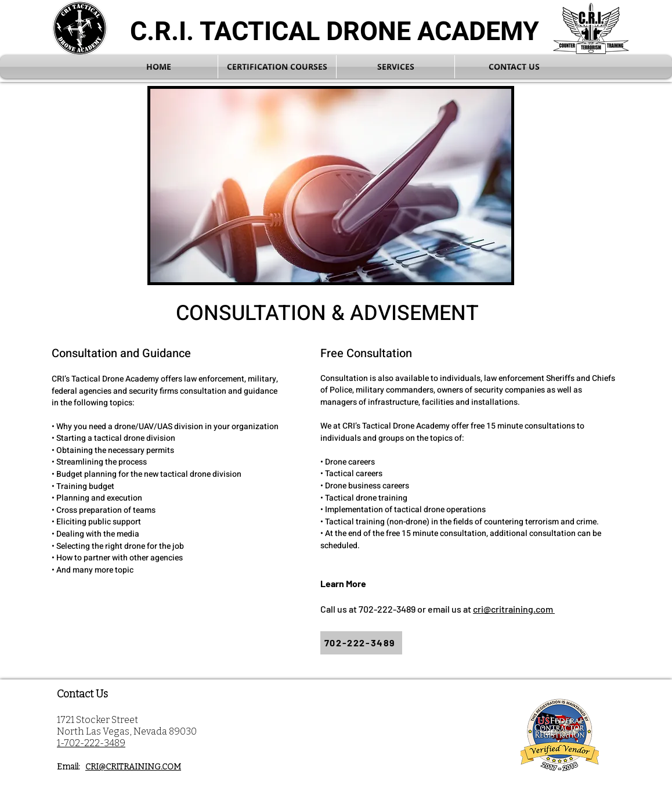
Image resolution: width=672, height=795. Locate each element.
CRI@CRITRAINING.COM (133, 767)
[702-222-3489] (361, 643)
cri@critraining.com (514, 609)
